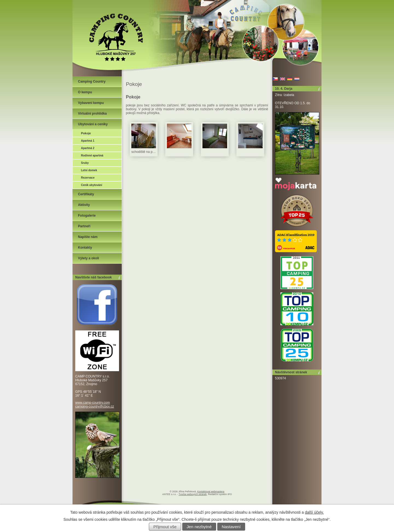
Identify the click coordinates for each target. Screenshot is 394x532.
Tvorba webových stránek (193, 494)
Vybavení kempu (91, 103)
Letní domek (89, 170)
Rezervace (88, 178)
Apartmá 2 (88, 148)
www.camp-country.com (92, 403)
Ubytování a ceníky (93, 124)
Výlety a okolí (89, 258)
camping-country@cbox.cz (95, 406)
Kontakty (85, 248)
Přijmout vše (165, 527)
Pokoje (86, 133)
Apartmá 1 (88, 141)
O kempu (85, 92)
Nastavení (231, 527)
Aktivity (84, 205)
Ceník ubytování (92, 185)
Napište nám (88, 237)
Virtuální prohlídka (92, 114)
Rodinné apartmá (92, 155)
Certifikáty (86, 194)
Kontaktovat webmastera (211, 492)
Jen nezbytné (199, 527)
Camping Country (92, 82)
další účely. (314, 512)
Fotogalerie (87, 216)
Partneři (84, 226)
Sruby (85, 163)
